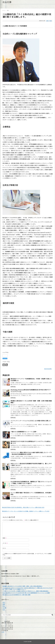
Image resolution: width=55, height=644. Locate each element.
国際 (4, 604)
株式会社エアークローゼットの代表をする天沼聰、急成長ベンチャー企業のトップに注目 (25, 511)
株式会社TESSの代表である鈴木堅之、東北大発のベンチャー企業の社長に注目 (23, 508)
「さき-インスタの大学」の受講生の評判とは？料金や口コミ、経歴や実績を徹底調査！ (26, 591)
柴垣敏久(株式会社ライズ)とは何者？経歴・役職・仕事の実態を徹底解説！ (23, 586)
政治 (4, 606)
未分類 (4, 608)
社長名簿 (7, 2)
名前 (4, 538)
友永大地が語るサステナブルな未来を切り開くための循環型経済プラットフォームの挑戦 (26, 593)
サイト (4, 548)
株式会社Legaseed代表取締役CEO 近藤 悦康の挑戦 (16, 595)
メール (5, 543)
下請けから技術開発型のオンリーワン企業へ (24, 432)
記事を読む (13, 387)
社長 (51, 21)
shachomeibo (48, 369)
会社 (47, 21)
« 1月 (3, 632)
